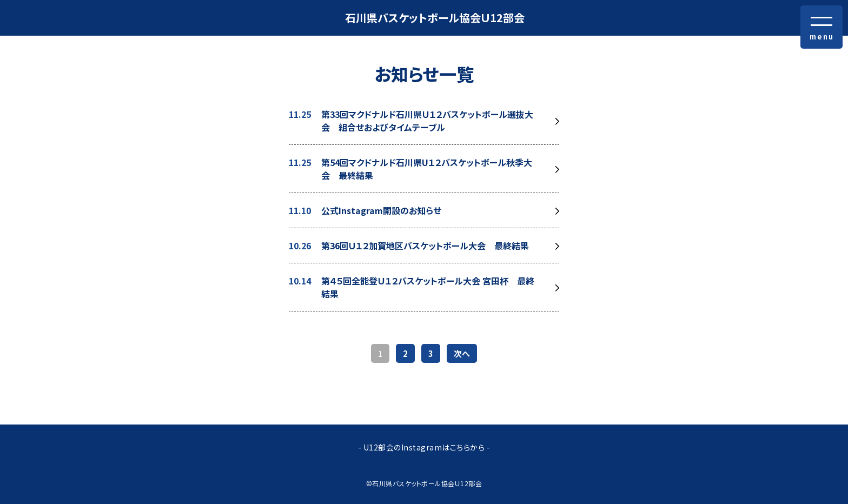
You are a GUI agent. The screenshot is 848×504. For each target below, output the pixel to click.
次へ (462, 353)
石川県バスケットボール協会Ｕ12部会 (435, 18)
